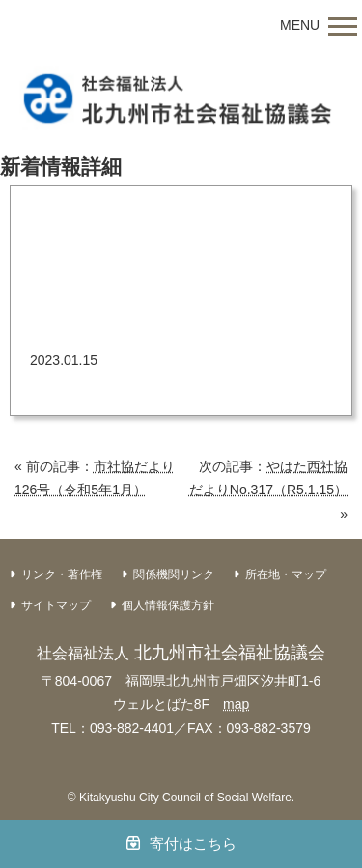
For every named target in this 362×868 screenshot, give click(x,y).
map (236, 704)
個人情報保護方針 (168, 605)
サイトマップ (56, 605)
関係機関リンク (174, 574)
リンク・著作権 (62, 574)
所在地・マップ (286, 574)
